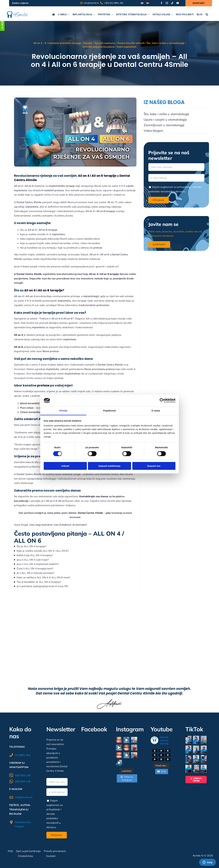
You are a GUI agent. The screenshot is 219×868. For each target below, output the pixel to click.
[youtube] (178, 3)
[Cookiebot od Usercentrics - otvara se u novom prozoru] (162, 400)
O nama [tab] (156, 411)
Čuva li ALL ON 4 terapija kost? (35, 568)
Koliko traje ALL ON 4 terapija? (35, 555)
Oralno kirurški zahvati (131, 43)
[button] (188, 740)
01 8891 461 (23, 755)
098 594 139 (23, 775)
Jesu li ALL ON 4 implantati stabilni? (38, 564)
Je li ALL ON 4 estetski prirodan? (36, 573)
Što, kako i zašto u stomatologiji (165, 43)
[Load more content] (161, 766)
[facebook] (161, 3)
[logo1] (17, 12)
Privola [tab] (63, 411)
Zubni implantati (127, 47)
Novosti (88, 43)
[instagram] (167, 3)
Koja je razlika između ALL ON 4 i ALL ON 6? (43, 551)
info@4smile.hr (24, 797)
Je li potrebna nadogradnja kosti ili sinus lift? (43, 586)
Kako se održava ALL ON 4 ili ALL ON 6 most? (44, 577)
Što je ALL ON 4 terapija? (31, 546)
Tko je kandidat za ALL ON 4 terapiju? (39, 582)
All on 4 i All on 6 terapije (104, 274)
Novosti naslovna (105, 43)
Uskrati (65, 466)
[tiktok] (172, 3)
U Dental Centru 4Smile (28, 274)
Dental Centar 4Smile (90, 513)
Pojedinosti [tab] (109, 411)
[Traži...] (207, 15)
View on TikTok (196, 780)
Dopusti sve (154, 466)
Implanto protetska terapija (65, 43)
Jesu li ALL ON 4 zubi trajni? (33, 560)
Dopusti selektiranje (110, 466)
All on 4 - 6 (40, 43)
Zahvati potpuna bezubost (98, 47)
